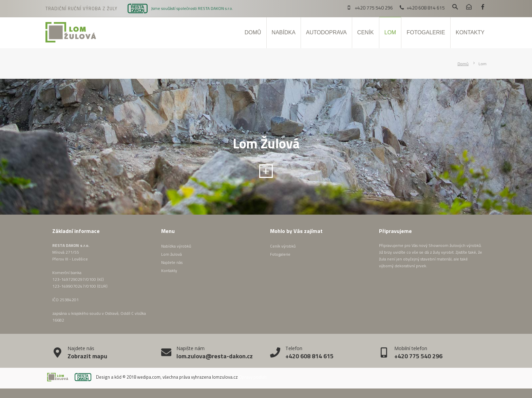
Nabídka (284, 32)
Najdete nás (172, 262)
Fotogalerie (426, 32)
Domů (253, 32)
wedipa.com (149, 377)
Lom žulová (172, 254)
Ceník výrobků (283, 246)
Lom (390, 32)
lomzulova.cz (225, 377)
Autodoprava (326, 32)
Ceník (366, 32)
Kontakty (470, 32)
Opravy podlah (253, 377)
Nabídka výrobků (176, 246)
